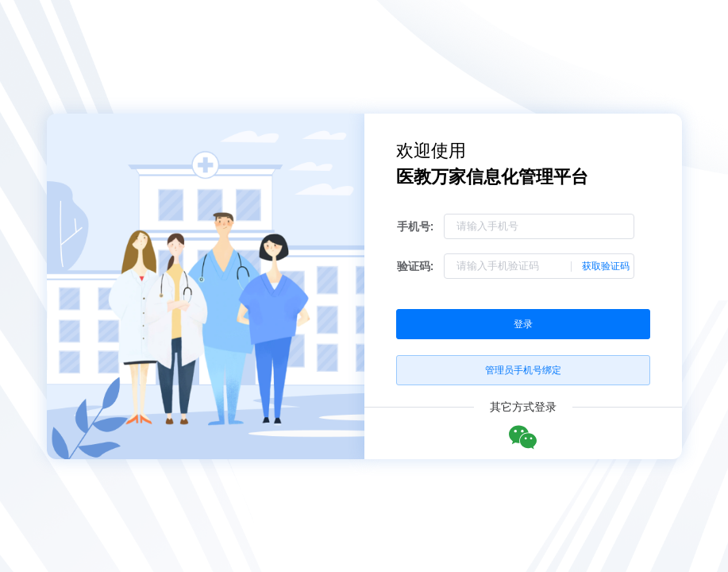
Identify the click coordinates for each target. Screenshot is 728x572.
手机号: (416, 226)
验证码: (416, 266)
